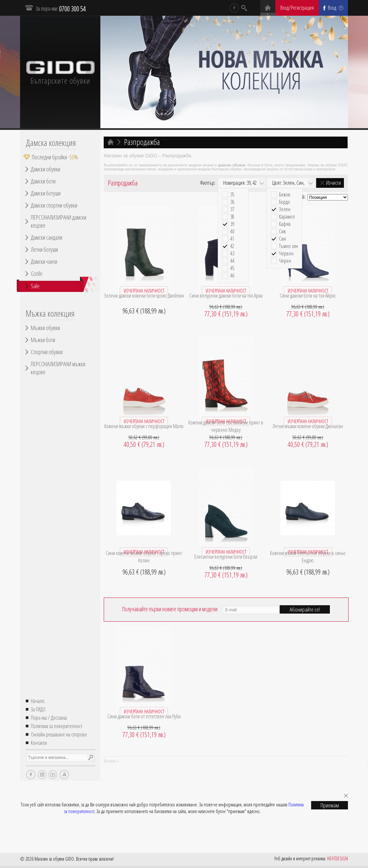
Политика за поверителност (57, 726)
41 (232, 239)
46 (232, 276)
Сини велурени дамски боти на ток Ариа (226, 296)
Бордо (285, 202)
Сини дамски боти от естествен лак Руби (144, 716)
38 (232, 217)
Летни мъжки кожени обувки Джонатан (308, 426)
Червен (286, 254)
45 (232, 268)
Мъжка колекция (50, 313)
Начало (38, 701)
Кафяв (285, 224)
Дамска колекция (51, 143)
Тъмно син (289, 246)
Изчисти (334, 183)
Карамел (287, 217)
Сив (283, 231)
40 (232, 231)
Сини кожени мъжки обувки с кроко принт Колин (144, 557)
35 (232, 195)
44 (232, 261)
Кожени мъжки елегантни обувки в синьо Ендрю (308, 557)
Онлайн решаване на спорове (59, 734)
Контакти (39, 743)
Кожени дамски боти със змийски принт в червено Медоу (226, 426)
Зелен (285, 209)
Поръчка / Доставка (49, 718)
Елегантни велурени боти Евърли (226, 557)
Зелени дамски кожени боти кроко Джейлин (144, 296)
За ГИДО (38, 709)
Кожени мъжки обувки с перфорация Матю (144, 426)
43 (232, 254)
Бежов (285, 195)
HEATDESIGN (338, 858)
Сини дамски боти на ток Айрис (308, 296)
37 (232, 209)
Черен (285, 261)
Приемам (330, 805)
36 (232, 202)
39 (232, 224)
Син (283, 239)
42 (232, 246)
